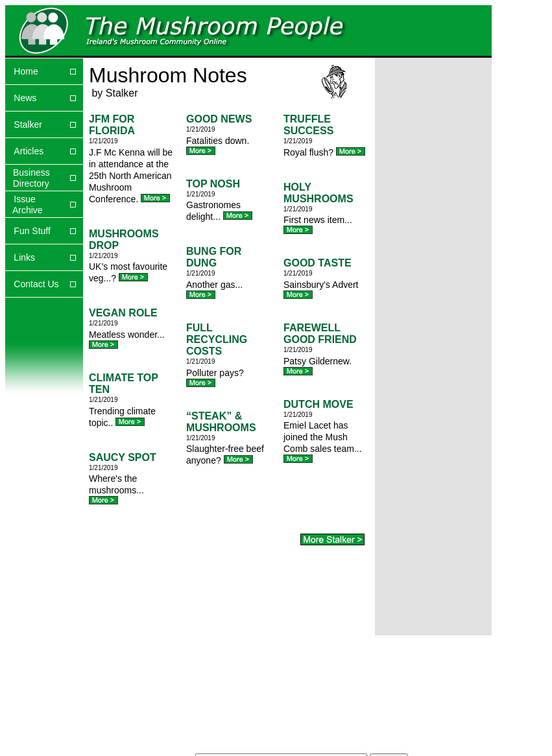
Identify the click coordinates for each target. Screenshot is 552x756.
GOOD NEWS (219, 119)
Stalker (28, 124)
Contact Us (36, 284)
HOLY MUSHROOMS (318, 193)
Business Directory (28, 178)
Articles (29, 151)
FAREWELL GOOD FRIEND (320, 334)
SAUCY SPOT (123, 457)
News (25, 98)
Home (26, 71)
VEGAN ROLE (123, 313)
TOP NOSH (213, 184)
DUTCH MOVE (318, 404)
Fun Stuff (32, 231)
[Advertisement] (415, 110)
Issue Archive (24, 205)
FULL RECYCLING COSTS (217, 339)
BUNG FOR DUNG (214, 257)
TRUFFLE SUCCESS (308, 125)
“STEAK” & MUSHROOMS (221, 422)
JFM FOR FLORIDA (112, 125)
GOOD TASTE (318, 263)
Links (24, 257)
